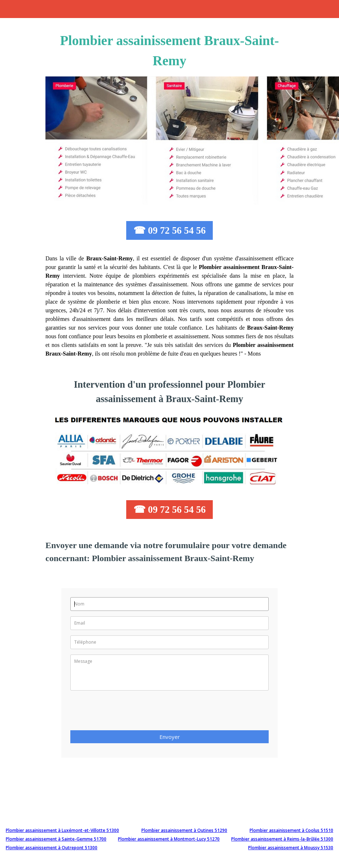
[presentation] (125, 713)
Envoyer (170, 737)
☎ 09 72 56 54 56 (170, 230)
